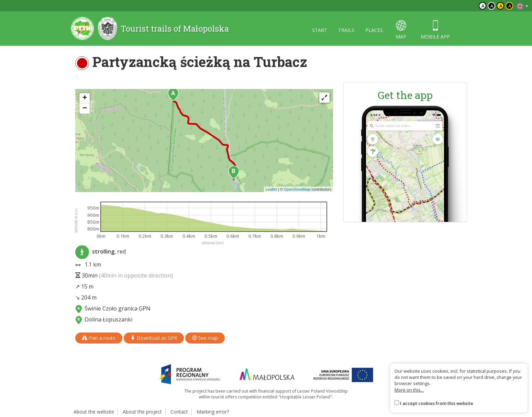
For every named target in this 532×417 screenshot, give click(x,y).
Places (374, 30)
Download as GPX (154, 338)
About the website (94, 412)
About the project (142, 412)
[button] (173, 94)
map (401, 30)
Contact (179, 412)
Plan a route (99, 338)
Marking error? (213, 412)
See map (205, 338)
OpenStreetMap (297, 189)
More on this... (409, 390)
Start (320, 30)
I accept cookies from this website (437, 403)
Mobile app (435, 30)
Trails (346, 30)
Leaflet (271, 189)
